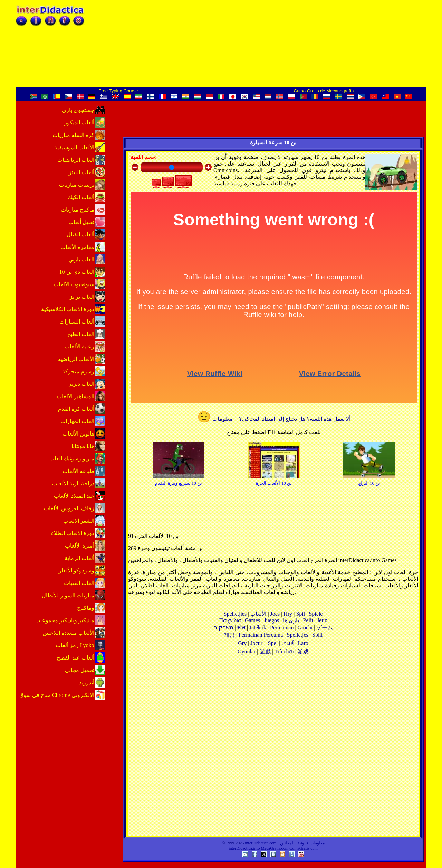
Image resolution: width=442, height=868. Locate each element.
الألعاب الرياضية (76, 359)
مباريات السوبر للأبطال (68, 595)
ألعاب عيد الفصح (75, 658)
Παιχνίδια (230, 620)
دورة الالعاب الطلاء (73, 533)
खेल (241, 628)
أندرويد (87, 683)
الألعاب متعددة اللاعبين (68, 633)
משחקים (223, 628)
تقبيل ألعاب (81, 222)
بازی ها (291, 620)
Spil (300, 614)
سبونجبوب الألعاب (74, 284)
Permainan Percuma (261, 635)
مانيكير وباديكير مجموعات (65, 620)
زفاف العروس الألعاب (69, 508)
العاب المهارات (77, 421)
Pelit (308, 620)
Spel (273, 643)
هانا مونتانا (83, 446)
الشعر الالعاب (79, 521)
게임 (229, 635)
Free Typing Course (118, 91)
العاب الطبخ (81, 334)
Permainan (282, 628)
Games (252, 620)
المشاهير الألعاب (75, 396)
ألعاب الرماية (79, 558)
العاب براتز (82, 297)
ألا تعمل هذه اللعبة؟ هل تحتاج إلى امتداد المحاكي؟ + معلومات (274, 419)
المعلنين (287, 843)
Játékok (258, 628)
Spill (317, 635)
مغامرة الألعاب (77, 247)
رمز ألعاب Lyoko (75, 645)
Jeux (322, 620)
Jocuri (257, 643)
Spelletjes (298, 635)
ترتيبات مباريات (77, 185)
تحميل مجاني (80, 670)
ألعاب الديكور (79, 123)
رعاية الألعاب (79, 347)
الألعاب (258, 614)
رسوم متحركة (78, 371)
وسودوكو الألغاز (76, 571)
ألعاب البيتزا (81, 172)
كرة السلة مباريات (73, 135)
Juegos (272, 620)
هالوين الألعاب (78, 434)
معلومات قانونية (311, 843)
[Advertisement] (273, 748)
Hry (288, 614)
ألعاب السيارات (77, 322)
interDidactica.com (261, 843)
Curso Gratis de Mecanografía (324, 91)
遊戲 (265, 651)
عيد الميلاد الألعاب (74, 496)
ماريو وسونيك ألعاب (72, 459)
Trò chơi (284, 651)
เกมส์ (288, 643)
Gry (242, 643)
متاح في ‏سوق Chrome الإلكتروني (57, 695)
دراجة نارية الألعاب (73, 483)
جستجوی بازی (78, 110)
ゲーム (325, 628)
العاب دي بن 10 (77, 272)
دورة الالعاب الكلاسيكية (68, 309)
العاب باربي (81, 259)
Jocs (275, 614)
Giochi (305, 628)
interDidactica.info (244, 848)
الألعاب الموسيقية (74, 147)
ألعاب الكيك (81, 197)
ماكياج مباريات (78, 210)
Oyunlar (247, 651)
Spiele (316, 614)
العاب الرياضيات (76, 160)
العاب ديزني (81, 384)
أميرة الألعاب (80, 546)
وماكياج (86, 608)
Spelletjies (235, 614)
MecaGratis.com (275, 848)
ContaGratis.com (304, 848)
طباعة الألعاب (78, 471)
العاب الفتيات (79, 583)
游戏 (303, 651)
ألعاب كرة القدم (76, 409)
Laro (303, 643)
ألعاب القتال (80, 235)
